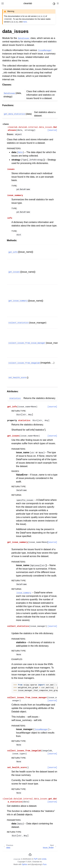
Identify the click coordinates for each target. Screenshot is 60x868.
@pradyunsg (36, 864)
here (25, 22)
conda (44, 859)
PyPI (36, 859)
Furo (45, 864)
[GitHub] (30, 855)
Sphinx (25, 864)
